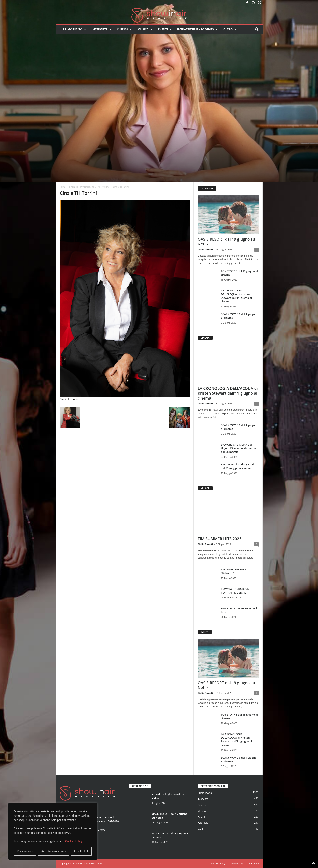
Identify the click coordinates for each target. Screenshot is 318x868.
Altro (230, 29)
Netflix (201, 829)
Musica (145, 29)
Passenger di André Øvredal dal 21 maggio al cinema (239, 466)
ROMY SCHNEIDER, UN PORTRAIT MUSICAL (235, 591)
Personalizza (25, 851)
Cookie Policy (74, 841)
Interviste (102, 29)
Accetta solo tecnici (54, 851)
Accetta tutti (81, 851)
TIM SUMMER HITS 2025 (220, 539)
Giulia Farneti (205, 249)
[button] (257, 29)
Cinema (124, 29)
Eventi (165, 29)
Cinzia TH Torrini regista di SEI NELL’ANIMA (89, 187)
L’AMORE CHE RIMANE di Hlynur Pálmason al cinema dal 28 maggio (238, 448)
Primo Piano (74, 29)
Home (63, 187)
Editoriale (203, 823)
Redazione (253, 863)
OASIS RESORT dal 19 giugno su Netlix (226, 242)
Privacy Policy (218, 863)
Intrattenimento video (198, 29)
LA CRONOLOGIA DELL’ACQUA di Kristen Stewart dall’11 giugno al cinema (237, 296)
